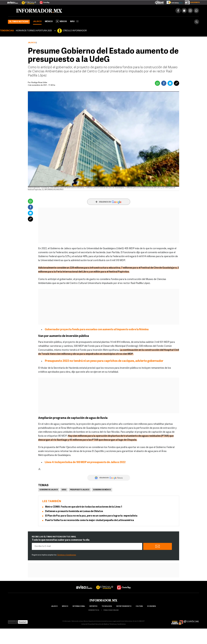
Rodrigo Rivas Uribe (39, 83)
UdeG (64, 490)
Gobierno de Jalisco (49, 490)
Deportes (93, 606)
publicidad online (111, 610)
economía (152, 606)
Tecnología (107, 606)
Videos (61, 21)
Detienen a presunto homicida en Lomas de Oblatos (74, 511)
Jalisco (37, 22)
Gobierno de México (102, 490)
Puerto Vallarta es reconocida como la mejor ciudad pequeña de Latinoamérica (90, 520)
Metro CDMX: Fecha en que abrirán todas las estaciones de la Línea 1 (84, 507)
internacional (79, 606)
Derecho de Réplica (102, 624)
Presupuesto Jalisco (80, 490)
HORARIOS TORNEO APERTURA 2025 (34, 31)
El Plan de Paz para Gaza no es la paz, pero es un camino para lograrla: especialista (91, 516)
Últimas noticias (19, 22)
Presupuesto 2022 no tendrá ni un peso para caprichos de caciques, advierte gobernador (104, 361)
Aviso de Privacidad (88, 624)
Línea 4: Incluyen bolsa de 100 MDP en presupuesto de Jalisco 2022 (85, 462)
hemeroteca (94, 610)
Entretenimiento (124, 606)
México (49, 22)
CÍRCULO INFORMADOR (75, 31)
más (74, 22)
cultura (139, 606)
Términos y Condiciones (66, 555)
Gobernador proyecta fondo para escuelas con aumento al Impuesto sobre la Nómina (97, 330)
